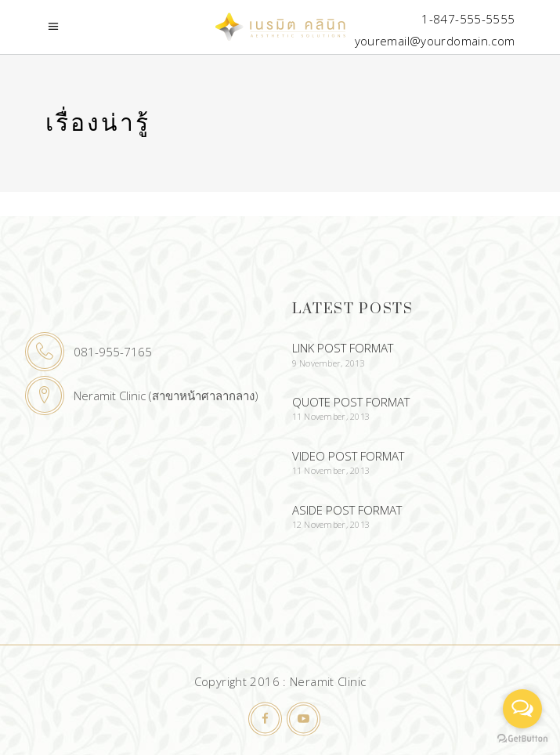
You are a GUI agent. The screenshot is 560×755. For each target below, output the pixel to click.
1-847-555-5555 (468, 19)
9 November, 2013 (329, 363)
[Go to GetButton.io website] (522, 739)
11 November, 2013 (331, 416)
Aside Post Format (347, 510)
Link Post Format (343, 348)
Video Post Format (348, 456)
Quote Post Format (351, 402)
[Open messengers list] (522, 709)
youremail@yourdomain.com (435, 41)
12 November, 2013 (331, 524)
